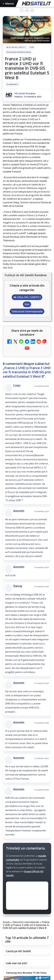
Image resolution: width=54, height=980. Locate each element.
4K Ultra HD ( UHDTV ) (16, 47)
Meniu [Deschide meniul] (8, 4)
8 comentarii (12, 84)
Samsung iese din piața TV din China (26, 973)
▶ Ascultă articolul (40, 20)
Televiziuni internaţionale (19, 52)
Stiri (32, 47)
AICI (10, 268)
